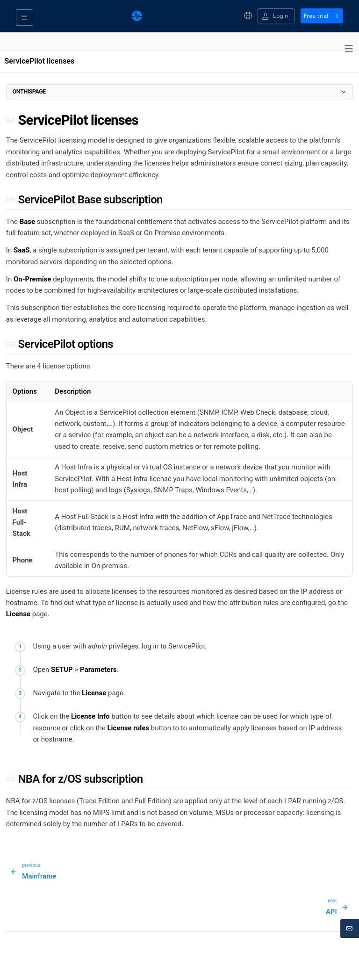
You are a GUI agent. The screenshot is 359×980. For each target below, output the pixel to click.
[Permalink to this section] (11, 120)
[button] (276, 16)
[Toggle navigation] (25, 18)
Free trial (322, 16)
